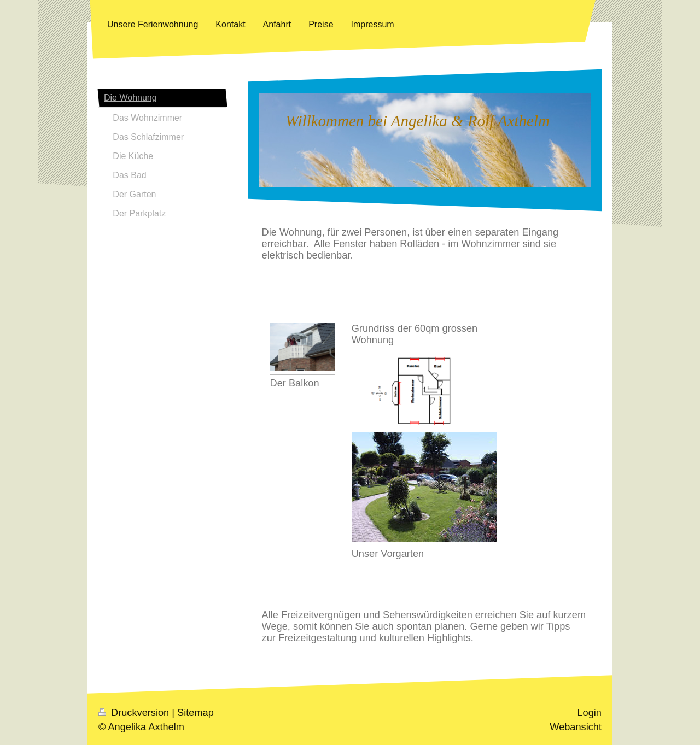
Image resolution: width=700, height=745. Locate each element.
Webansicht (576, 727)
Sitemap (196, 713)
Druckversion (135, 713)
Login (589, 713)
